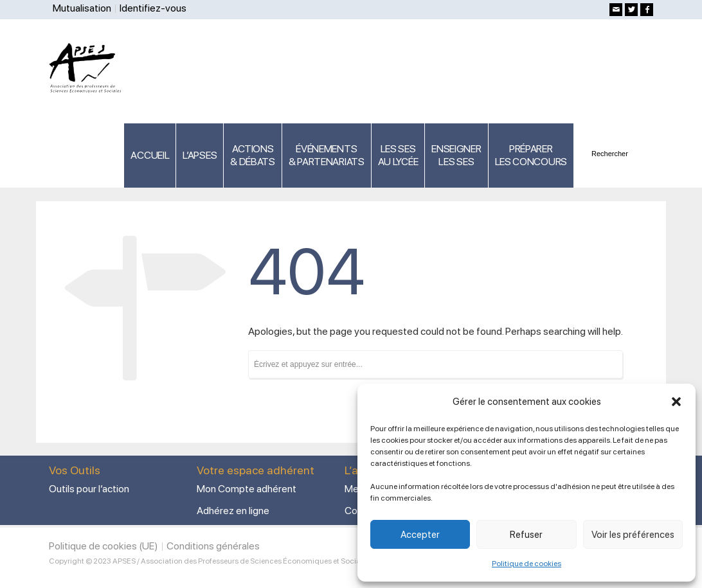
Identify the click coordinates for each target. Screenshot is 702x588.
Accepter (420, 535)
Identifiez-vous (153, 8)
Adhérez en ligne (233, 511)
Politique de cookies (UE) (104, 546)
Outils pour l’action (89, 489)
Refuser (526, 535)
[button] (676, 402)
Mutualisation (82, 8)
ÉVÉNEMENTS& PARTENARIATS (327, 155)
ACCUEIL (150, 155)
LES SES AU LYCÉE (398, 155)
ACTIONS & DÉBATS (253, 155)
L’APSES (200, 155)
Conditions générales (213, 546)
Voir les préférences (633, 535)
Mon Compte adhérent (247, 489)
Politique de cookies (526, 564)
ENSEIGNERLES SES (456, 155)
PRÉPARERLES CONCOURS (531, 155)
